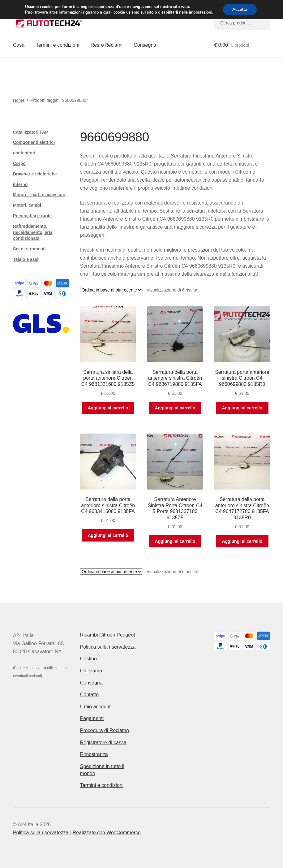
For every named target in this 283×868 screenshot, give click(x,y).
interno (20, 184)
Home (19, 100)
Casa (19, 45)
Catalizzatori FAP (31, 132)
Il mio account (95, 707)
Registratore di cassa (103, 743)
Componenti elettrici (34, 142)
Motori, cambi (27, 205)
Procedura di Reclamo (105, 730)
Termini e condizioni (58, 45)
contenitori (24, 153)
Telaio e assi (26, 259)
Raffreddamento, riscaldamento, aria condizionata (33, 232)
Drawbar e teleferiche (35, 174)
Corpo (19, 163)
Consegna (145, 45)
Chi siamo (91, 671)
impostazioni (201, 12)
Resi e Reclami (107, 45)
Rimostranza (94, 754)
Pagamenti (92, 718)
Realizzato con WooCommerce (107, 833)
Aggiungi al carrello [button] (108, 408)
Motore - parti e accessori (39, 195)
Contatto (89, 695)
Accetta (240, 9)
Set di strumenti (29, 249)
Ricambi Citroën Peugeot (108, 635)
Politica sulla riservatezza (108, 647)
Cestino (88, 659)
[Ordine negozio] (111, 290)
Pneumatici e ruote (32, 216)
